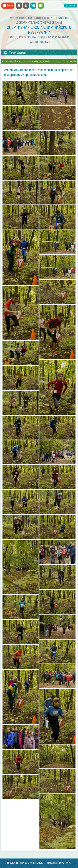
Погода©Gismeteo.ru (59, 863)
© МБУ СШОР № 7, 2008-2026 (25, 863)
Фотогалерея (14, 53)
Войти (72, 6)
